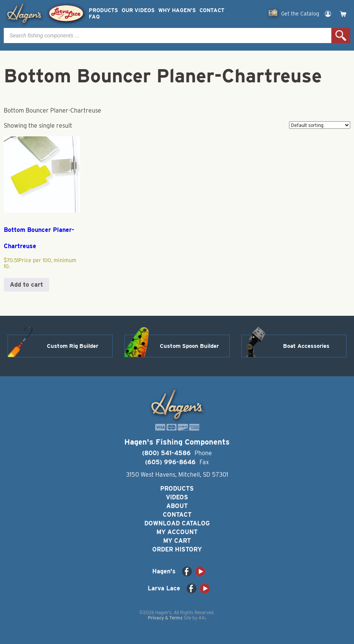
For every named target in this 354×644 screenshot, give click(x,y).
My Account (177, 532)
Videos (177, 497)
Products (103, 10)
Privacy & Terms (165, 618)
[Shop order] (320, 125)
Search (341, 36)
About (177, 506)
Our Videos (138, 10)
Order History (177, 549)
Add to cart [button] (26, 285)
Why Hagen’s (177, 10)
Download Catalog (177, 523)
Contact (212, 10)
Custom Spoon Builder (189, 346)
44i (202, 618)
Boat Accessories (306, 346)
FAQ (94, 17)
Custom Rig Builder (73, 346)
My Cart (177, 541)
